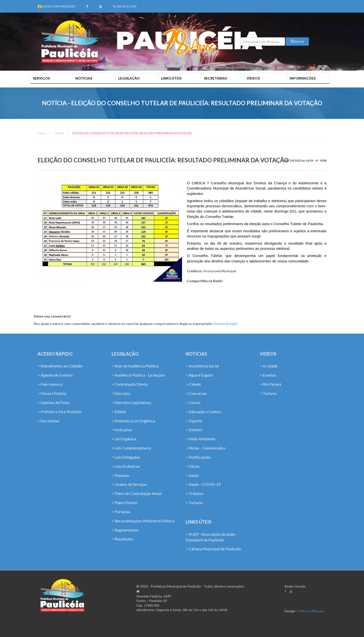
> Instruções (122, 430)
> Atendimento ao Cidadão (60, 366)
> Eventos (194, 430)
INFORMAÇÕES (303, 78)
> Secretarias (49, 421)
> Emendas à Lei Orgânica (133, 421)
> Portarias (121, 512)
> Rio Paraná (270, 384)
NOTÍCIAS (84, 78)
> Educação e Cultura (203, 412)
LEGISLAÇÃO (129, 78)
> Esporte (194, 421)
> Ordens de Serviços (129, 484)
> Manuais (120, 475)
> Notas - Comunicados (206, 448)
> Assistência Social (202, 366)
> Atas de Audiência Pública (135, 366)
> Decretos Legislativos (131, 402)
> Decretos (121, 393)
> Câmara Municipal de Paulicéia (213, 549)
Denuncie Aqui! (226, 324)
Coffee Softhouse (310, 611)
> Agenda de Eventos (55, 375)
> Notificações (198, 457)
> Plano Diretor (125, 502)
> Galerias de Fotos (54, 402)
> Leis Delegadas (126, 457)
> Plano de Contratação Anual (137, 493)
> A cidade (269, 366)
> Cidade (193, 384)
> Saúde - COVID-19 (203, 484)
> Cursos (193, 402)
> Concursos (196, 393)
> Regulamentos (125, 530)
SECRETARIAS (215, 78)
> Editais (119, 412)
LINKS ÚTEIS (171, 78)
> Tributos (195, 493)
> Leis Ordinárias (126, 466)
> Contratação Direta (130, 384)
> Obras (193, 466)
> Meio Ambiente (201, 439)
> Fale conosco (50, 384)
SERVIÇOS (41, 78)
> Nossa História (52, 393)
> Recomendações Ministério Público (143, 521)
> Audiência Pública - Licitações (138, 375)
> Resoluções (123, 539)
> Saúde (192, 475)
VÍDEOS (253, 78)
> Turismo (194, 502)
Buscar (297, 41)
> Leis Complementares (131, 448)
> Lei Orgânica (124, 439)
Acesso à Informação (58, 6)
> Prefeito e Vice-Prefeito (59, 412)
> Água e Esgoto (199, 375)
